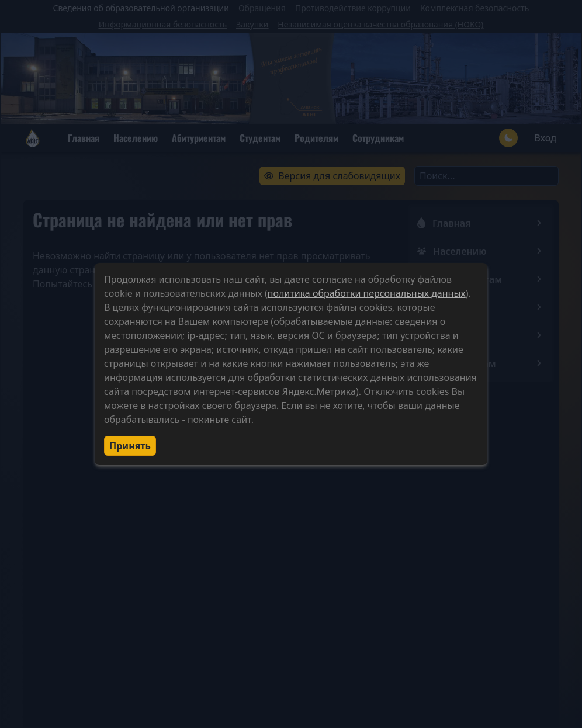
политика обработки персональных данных (367, 293)
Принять (130, 446)
